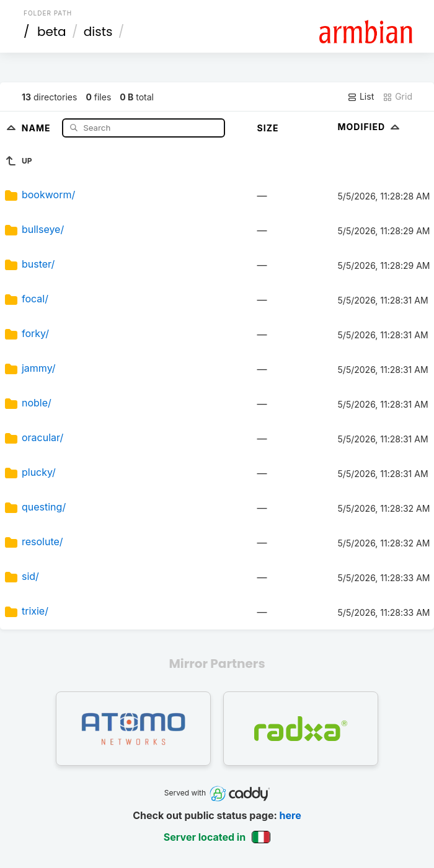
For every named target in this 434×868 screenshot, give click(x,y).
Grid (397, 97)
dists (98, 32)
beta (52, 32)
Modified (370, 127)
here (290, 815)
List (361, 97)
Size (268, 128)
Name (38, 127)
